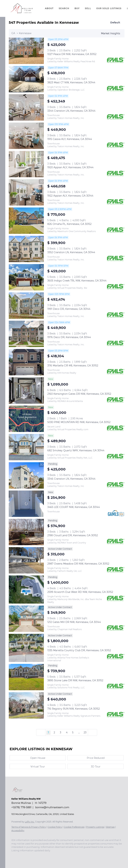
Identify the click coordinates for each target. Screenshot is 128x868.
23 (85, 732)
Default (115, 23)
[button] (22, 8)
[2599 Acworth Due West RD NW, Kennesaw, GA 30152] (26, 590)
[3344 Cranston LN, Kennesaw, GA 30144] (26, 107)
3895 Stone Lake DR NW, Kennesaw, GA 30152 (75, 680)
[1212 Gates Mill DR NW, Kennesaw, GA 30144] (26, 619)
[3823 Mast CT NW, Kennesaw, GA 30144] (26, 79)
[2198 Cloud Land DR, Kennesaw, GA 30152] (26, 532)
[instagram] (20, 856)
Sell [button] (88, 8)
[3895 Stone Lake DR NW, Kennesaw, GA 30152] (26, 677)
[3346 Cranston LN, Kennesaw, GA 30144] (26, 475)
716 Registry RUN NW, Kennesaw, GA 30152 (74, 709)
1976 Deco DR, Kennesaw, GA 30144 (69, 337)
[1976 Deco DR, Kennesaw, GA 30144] (26, 334)
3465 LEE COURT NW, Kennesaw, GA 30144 (74, 507)
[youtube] (27, 856)
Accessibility (18, 830)
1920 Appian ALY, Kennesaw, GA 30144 (70, 167)
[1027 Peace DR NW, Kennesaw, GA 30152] (26, 51)
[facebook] (13, 856)
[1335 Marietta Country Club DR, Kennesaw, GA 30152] (26, 648)
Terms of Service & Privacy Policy (29, 827)
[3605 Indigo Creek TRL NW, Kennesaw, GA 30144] (26, 277)
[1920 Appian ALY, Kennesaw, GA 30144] (26, 164)
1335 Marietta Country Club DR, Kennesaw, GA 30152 (79, 650)
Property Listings (95, 827)
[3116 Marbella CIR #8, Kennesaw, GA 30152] (26, 362)
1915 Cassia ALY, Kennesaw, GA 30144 (70, 139)
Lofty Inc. (30, 822)
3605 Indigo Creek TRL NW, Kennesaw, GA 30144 (77, 281)
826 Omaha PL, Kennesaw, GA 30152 (69, 224)
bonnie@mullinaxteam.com (52, 807)
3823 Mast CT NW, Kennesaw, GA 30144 (71, 82)
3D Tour (96, 767)
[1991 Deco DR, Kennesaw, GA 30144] (26, 306)
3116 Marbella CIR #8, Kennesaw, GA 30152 (73, 366)
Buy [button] (77, 8)
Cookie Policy (55, 827)
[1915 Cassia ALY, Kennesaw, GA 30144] (26, 136)
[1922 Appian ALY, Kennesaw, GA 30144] (26, 192)
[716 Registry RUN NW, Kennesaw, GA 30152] (26, 705)
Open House (38, 758)
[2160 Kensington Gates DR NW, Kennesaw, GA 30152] (26, 390)
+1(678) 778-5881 (21, 807)
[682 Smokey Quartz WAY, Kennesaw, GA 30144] (26, 447)
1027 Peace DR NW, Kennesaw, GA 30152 (72, 54)
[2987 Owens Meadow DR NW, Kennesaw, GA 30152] (26, 560)
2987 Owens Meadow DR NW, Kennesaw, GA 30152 (78, 564)
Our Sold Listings (109, 8)
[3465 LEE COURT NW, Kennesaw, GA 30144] (26, 504)
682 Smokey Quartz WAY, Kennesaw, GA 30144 (76, 450)
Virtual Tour (38, 767)
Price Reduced (96, 758)
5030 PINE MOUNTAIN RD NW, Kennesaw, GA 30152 (79, 422)
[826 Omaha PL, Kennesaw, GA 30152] (26, 221)
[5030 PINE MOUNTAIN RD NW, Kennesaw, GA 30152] (26, 419)
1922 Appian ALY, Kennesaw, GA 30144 (70, 196)
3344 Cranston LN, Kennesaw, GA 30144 (71, 111)
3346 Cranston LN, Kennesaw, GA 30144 (71, 479)
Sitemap (110, 827)
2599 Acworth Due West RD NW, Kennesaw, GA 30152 (80, 592)
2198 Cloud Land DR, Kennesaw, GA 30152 (73, 535)
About (49, 8)
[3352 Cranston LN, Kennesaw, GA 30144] (26, 249)
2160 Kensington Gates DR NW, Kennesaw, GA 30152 (79, 394)
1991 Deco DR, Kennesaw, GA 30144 (69, 309)
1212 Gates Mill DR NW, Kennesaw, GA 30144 (74, 622)
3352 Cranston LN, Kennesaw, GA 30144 (71, 252)
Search (64, 8)
